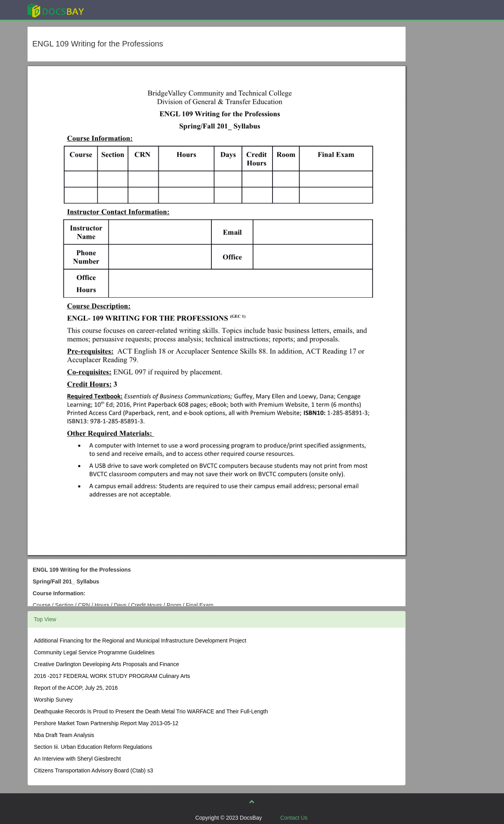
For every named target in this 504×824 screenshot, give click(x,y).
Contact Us (294, 818)
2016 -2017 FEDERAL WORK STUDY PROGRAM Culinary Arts (112, 676)
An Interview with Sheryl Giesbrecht (77, 759)
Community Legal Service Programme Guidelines (94, 652)
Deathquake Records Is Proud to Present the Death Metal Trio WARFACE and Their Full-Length (151, 711)
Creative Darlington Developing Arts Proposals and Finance (107, 664)
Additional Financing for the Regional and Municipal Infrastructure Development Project (140, 641)
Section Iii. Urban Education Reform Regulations (93, 747)
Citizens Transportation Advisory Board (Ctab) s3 (94, 770)
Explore (115, 10)
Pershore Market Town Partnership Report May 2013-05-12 (106, 723)
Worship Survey (53, 700)
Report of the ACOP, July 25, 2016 (76, 688)
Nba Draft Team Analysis (64, 735)
